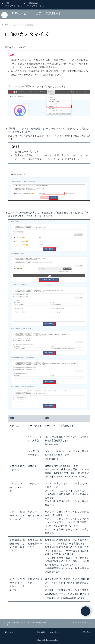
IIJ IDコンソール (9, 25)
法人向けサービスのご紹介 (47, 632)
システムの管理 (26, 25)
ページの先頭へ (85, 611)
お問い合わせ (87, 632)
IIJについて (9, 632)
